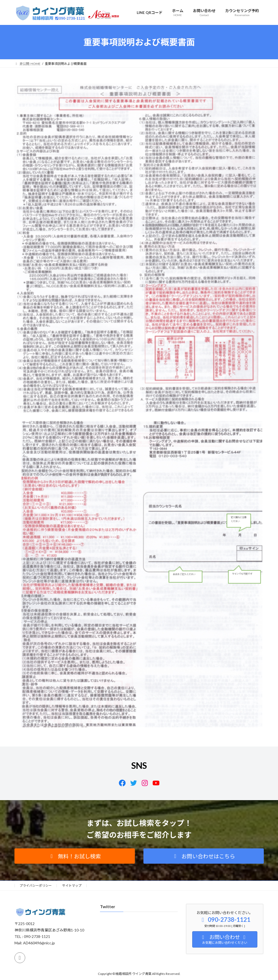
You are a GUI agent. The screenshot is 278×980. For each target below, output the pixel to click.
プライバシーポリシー (36, 886)
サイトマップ (72, 886)
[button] (75, 856)
